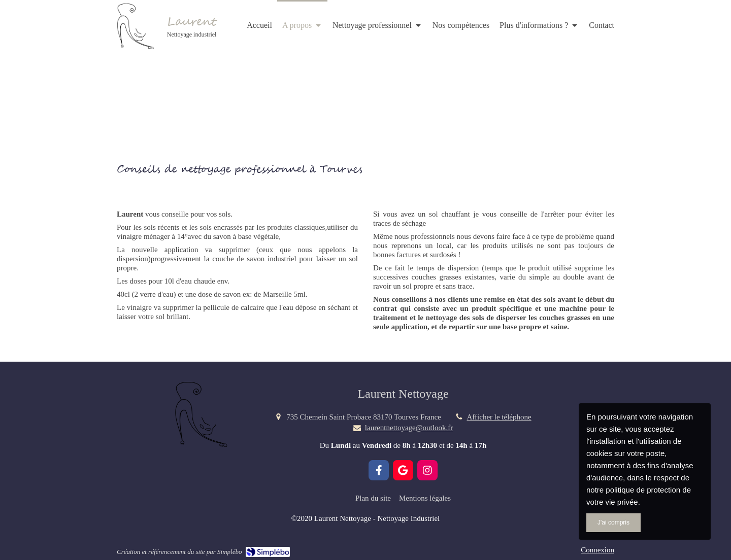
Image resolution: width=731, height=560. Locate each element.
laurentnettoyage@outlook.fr (409, 428)
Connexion (597, 550)
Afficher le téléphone (499, 417)
